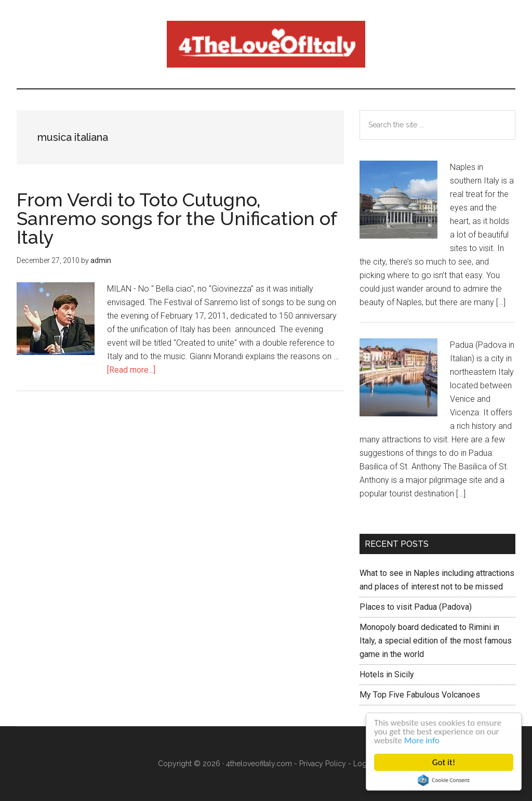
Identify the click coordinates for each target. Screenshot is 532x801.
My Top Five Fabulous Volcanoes (420, 695)
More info (422, 740)
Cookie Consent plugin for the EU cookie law (444, 780)
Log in (364, 764)
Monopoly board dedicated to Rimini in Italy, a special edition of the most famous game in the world (436, 641)
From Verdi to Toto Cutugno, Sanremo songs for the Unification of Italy (177, 218)
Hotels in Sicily (387, 674)
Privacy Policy (323, 764)
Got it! (444, 762)
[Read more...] (131, 370)
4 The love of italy (266, 44)
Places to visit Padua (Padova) (416, 607)
